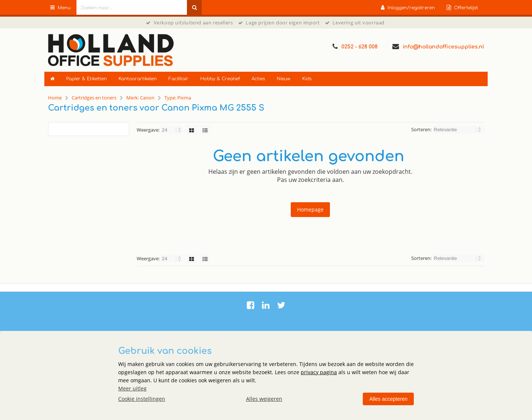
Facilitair (178, 79)
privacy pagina (319, 372)
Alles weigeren (264, 399)
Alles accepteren (388, 399)
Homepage (310, 209)
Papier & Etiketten (86, 79)
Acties (258, 79)
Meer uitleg (132, 388)
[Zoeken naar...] (194, 7)
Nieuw (284, 79)
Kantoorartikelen (138, 79)
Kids (307, 79)
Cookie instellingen (142, 399)
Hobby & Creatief (220, 79)
